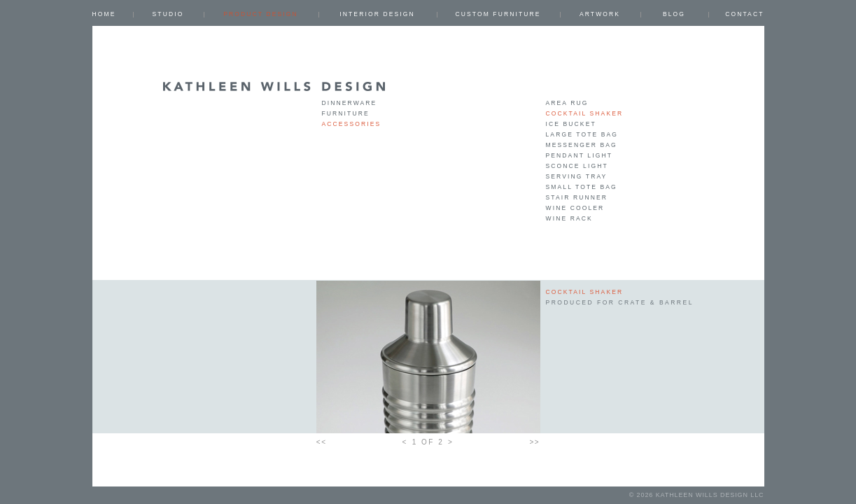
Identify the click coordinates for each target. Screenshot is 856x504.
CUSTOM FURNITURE (498, 14)
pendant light (579, 155)
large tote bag (582, 134)
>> (535, 442)
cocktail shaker (585, 113)
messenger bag (582, 145)
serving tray (577, 176)
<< (322, 442)
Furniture (346, 113)
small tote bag (582, 187)
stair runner (577, 197)
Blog (674, 14)
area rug (567, 103)
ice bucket (571, 124)
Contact (744, 14)
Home (104, 14)
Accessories (352, 124)
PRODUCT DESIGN (261, 14)
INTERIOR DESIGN (377, 14)
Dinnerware (350, 103)
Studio (168, 14)
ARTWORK (600, 14)
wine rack (569, 218)
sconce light (577, 166)
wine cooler (575, 208)
